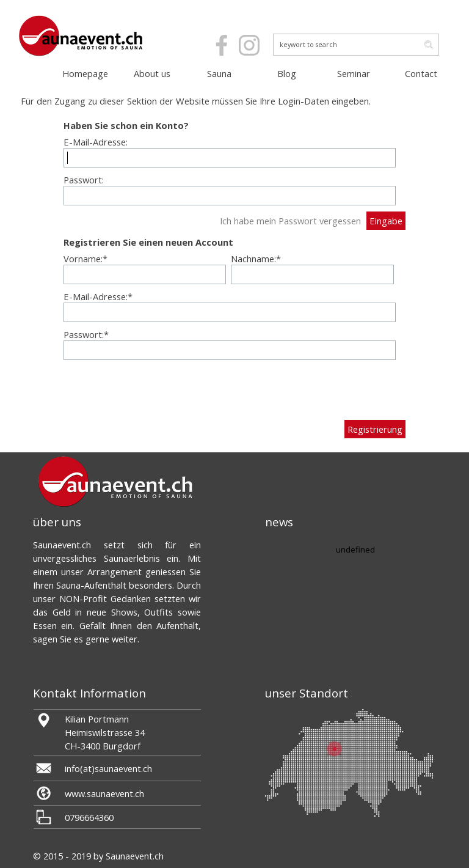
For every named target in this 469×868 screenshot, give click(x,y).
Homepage (85, 73)
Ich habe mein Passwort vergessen (290, 221)
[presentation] (156, 390)
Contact (421, 73)
